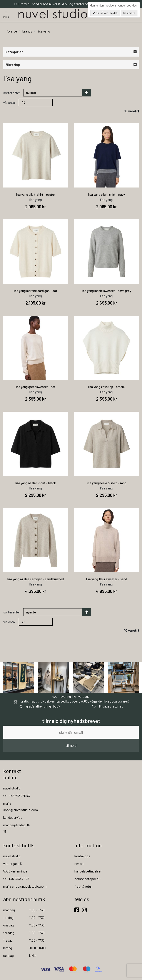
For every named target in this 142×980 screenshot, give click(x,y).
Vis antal (9, 102)
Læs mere (129, 13)
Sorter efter (12, 93)
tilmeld (71, 745)
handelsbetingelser (88, 871)
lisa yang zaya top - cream (106, 387)
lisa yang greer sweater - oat (36, 387)
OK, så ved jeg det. (106, 13)
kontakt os (82, 856)
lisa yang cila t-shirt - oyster (36, 195)
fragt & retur (83, 886)
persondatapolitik (87, 879)
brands (27, 31)
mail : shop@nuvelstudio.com (25, 886)
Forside (12, 31)
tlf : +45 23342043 (17, 796)
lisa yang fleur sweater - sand (107, 579)
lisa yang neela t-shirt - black (36, 483)
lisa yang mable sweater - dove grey (106, 291)
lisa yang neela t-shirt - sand (107, 483)
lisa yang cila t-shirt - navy (107, 195)
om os (79, 864)
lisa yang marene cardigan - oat (35, 291)
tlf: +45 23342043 (16, 879)
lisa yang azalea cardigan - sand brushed (36, 579)
